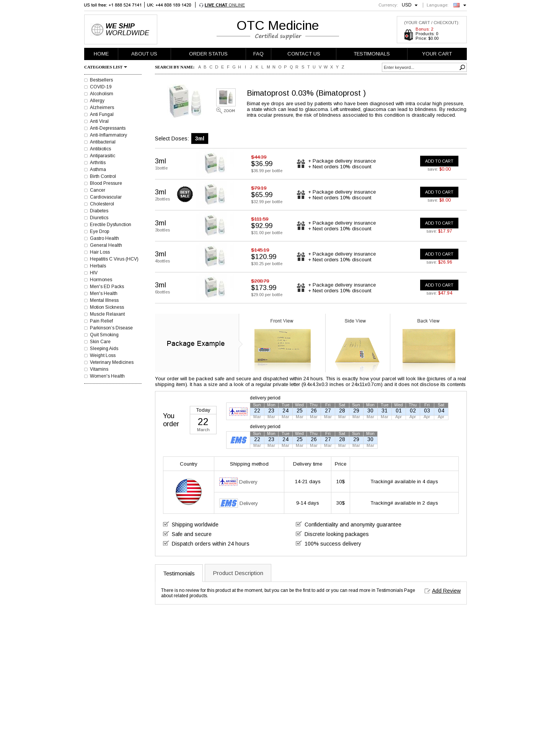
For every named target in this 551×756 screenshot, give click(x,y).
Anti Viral (99, 121)
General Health (106, 245)
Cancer (98, 190)
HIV (94, 273)
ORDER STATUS (208, 54)
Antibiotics (100, 149)
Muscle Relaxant (107, 314)
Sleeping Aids (104, 349)
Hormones (101, 280)
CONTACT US (304, 54)
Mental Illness (104, 300)
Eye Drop (99, 231)
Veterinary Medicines (112, 362)
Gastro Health (104, 238)
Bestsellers (101, 80)
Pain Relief (101, 321)
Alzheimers (102, 108)
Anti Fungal (102, 114)
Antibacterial (103, 142)
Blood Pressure (106, 183)
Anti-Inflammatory (108, 135)
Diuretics (99, 218)
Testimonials (179, 573)
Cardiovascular (106, 197)
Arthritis (98, 163)
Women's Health (107, 376)
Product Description (238, 573)
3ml (200, 138)
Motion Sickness (107, 307)
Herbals (98, 266)
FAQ (258, 54)
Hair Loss (100, 252)
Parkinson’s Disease (111, 328)
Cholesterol (102, 204)
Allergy (97, 101)
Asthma (98, 169)
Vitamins (99, 369)
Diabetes (99, 211)
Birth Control (103, 176)
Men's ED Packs (107, 287)
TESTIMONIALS (372, 54)
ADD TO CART (439, 161)
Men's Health (104, 293)
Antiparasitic (103, 156)
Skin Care (100, 342)
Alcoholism (102, 94)
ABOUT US (144, 54)
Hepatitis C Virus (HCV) (114, 259)
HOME (101, 54)
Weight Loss (103, 355)
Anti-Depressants (108, 128)
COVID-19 (101, 87)
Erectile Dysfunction (111, 225)
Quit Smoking (104, 335)
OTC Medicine (278, 25)
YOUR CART (437, 54)
